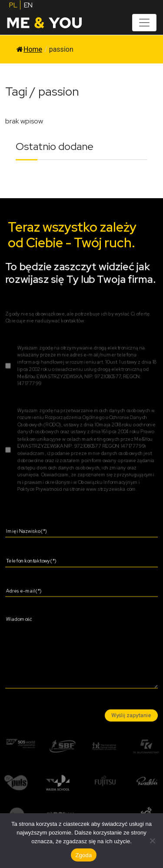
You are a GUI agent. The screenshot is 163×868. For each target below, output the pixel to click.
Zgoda (83, 855)
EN (28, 5)
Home (29, 49)
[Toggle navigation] (144, 23)
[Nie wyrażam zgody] (152, 841)
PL (13, 5)
